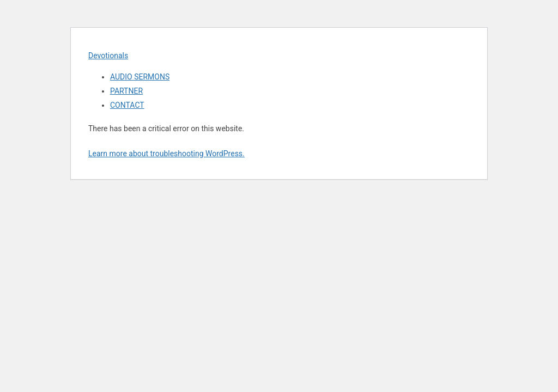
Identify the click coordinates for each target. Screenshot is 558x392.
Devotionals (108, 56)
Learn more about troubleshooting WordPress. (166, 154)
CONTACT (127, 105)
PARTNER (126, 91)
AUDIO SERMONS (140, 77)
